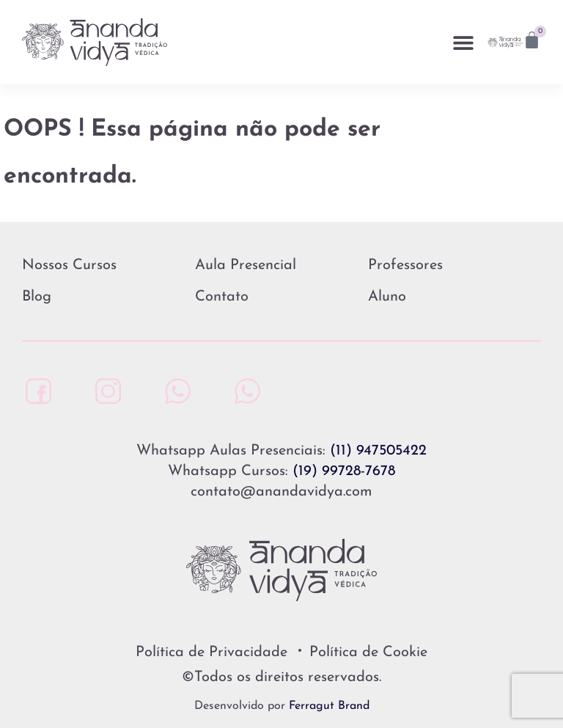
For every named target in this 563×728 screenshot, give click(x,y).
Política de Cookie (368, 652)
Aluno (387, 297)
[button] (464, 42)
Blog (37, 297)
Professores (405, 265)
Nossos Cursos (69, 265)
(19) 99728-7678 (344, 471)
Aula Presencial (246, 265)
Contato (222, 297)
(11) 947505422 (378, 451)
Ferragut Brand (329, 706)
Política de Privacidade (211, 652)
